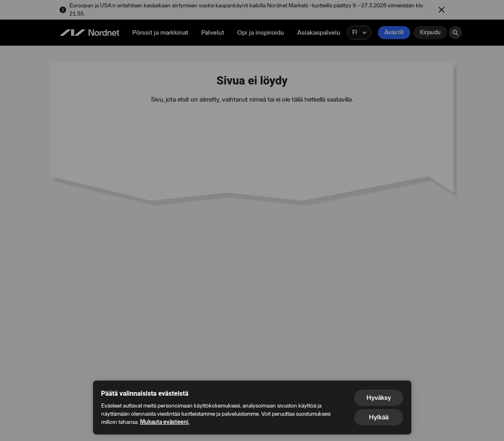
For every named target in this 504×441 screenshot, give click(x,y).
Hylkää (379, 417)
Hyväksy (379, 398)
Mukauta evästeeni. (165, 422)
